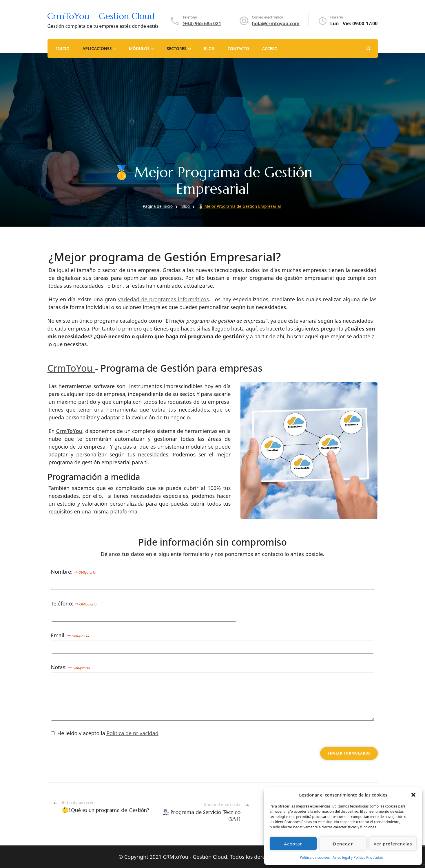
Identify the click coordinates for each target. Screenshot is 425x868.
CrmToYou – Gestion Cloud (101, 16)
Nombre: (73, 572)
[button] (413, 795)
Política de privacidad (132, 733)
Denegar (343, 844)
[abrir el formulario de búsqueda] (368, 48)
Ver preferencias (393, 844)
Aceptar (293, 844)
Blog (209, 48)
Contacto (238, 48)
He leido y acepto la (105, 734)
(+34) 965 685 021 (202, 23)
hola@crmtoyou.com (276, 23)
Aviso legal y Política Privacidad (358, 857)
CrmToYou (71, 368)
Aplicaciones (97, 48)
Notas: (71, 667)
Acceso (270, 48)
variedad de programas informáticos (163, 299)
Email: (70, 635)
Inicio (63, 48)
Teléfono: (74, 603)
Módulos (139, 48)
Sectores (177, 48)
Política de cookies (315, 857)
